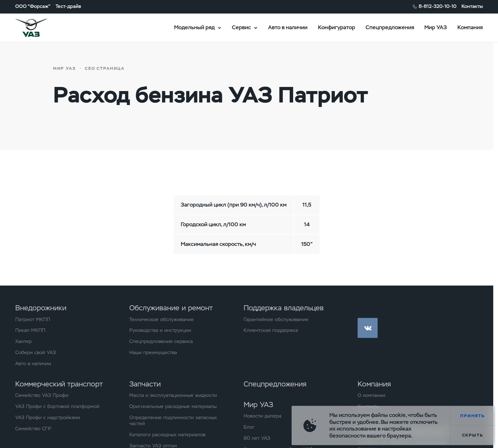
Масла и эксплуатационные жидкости (173, 395)
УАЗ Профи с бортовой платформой (57, 407)
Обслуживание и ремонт (171, 308)
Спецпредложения (390, 27)
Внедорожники (41, 308)
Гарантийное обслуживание (276, 320)
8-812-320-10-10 (437, 7)
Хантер (24, 342)
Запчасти (145, 384)
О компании (371, 395)
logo (39, 28)
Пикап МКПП (30, 330)
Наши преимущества (153, 353)
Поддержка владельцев (284, 308)
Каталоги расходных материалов (167, 435)
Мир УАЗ (436, 27)
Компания (470, 27)
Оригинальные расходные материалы (173, 407)
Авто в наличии (288, 27)
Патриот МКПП (33, 320)
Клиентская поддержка (271, 330)
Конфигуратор (336, 27)
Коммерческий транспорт (59, 384)
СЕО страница (105, 68)
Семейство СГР (33, 429)
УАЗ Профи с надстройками (48, 418)
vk (368, 328)
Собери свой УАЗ (36, 353)
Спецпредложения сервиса (161, 342)
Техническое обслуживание (162, 320)
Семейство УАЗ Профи (42, 395)
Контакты (472, 7)
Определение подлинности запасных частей (173, 421)
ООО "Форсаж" (33, 7)
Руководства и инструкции (160, 330)
